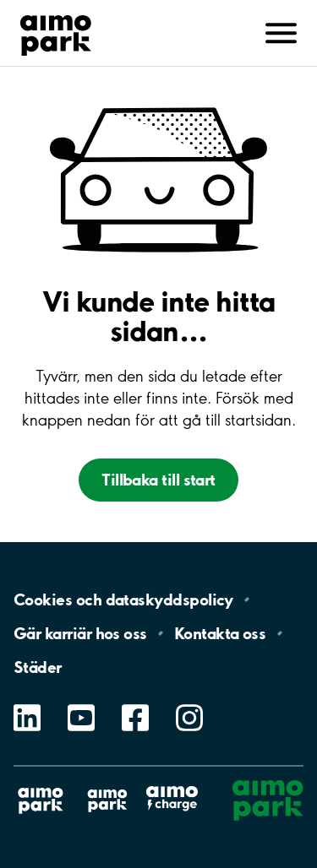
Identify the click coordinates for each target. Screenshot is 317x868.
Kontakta (220, 633)
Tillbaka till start (158, 480)
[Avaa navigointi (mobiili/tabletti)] (281, 31)
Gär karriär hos (80, 633)
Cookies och (123, 599)
